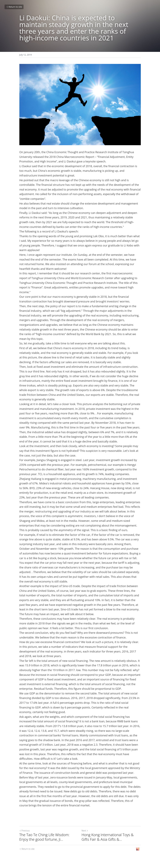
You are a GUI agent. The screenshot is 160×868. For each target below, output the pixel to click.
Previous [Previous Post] (25, 831)
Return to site (14, 7)
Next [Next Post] (85, 831)
